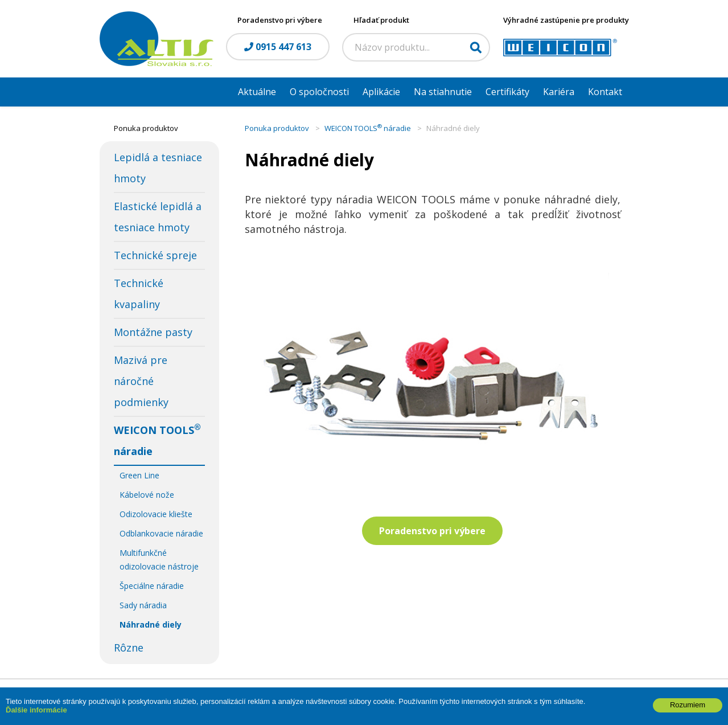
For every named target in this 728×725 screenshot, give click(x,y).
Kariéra (559, 92)
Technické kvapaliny (139, 294)
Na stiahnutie (443, 92)
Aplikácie (381, 92)
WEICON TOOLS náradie (157, 440)
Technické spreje (155, 255)
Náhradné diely (151, 624)
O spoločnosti (319, 92)
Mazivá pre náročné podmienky (141, 381)
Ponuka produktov (277, 128)
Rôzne (129, 648)
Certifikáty (507, 92)
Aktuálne (257, 92)
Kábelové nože (147, 495)
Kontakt (605, 92)
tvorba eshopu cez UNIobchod (374, 702)
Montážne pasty (153, 332)
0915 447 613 (278, 47)
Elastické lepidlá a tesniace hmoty (158, 217)
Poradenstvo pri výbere (432, 531)
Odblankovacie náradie (161, 533)
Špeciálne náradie (152, 586)
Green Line (139, 475)
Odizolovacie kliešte (156, 514)
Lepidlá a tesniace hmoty (158, 168)
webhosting (456, 702)
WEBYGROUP (550, 702)
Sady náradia (143, 605)
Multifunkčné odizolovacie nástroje (159, 560)
